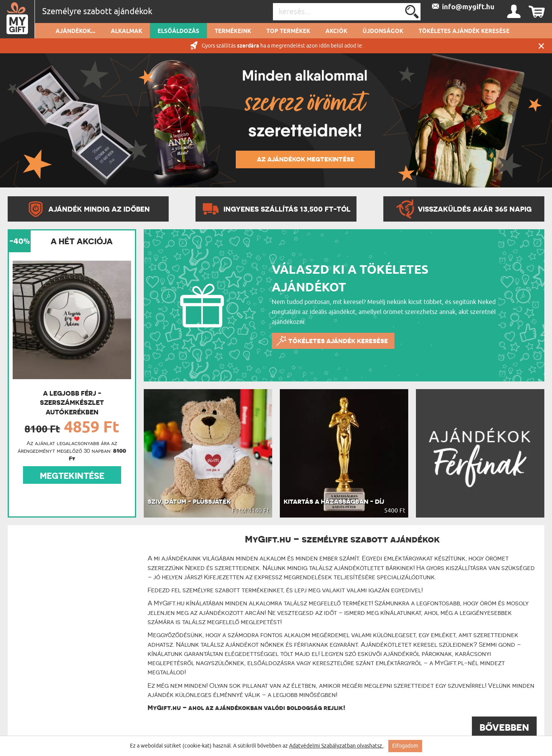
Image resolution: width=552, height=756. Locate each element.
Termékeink (233, 31)
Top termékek (288, 31)
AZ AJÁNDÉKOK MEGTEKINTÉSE (306, 159)
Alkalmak (127, 31)
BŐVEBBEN (504, 727)
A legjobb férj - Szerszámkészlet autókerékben (72, 403)
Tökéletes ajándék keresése (464, 31)
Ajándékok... (76, 31)
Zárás (541, 46)
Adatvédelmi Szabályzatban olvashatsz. (336, 746)
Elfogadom (405, 746)
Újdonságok (383, 31)
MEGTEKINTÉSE (72, 476)
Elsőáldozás (178, 31)
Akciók (336, 31)
